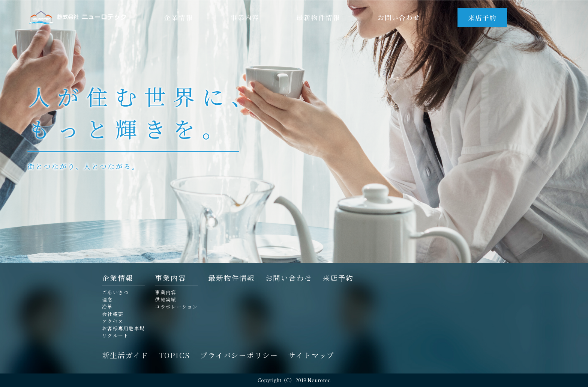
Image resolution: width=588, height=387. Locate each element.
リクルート (115, 336)
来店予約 (338, 278)
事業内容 (171, 279)
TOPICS (174, 355)
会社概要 (113, 314)
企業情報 (118, 279)
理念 (107, 300)
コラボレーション (176, 307)
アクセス (113, 321)
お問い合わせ (289, 278)
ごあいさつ (115, 293)
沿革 (107, 307)
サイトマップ (311, 355)
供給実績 (166, 300)
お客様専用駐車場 (123, 329)
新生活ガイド (125, 355)
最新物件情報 (232, 278)
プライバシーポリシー (239, 355)
